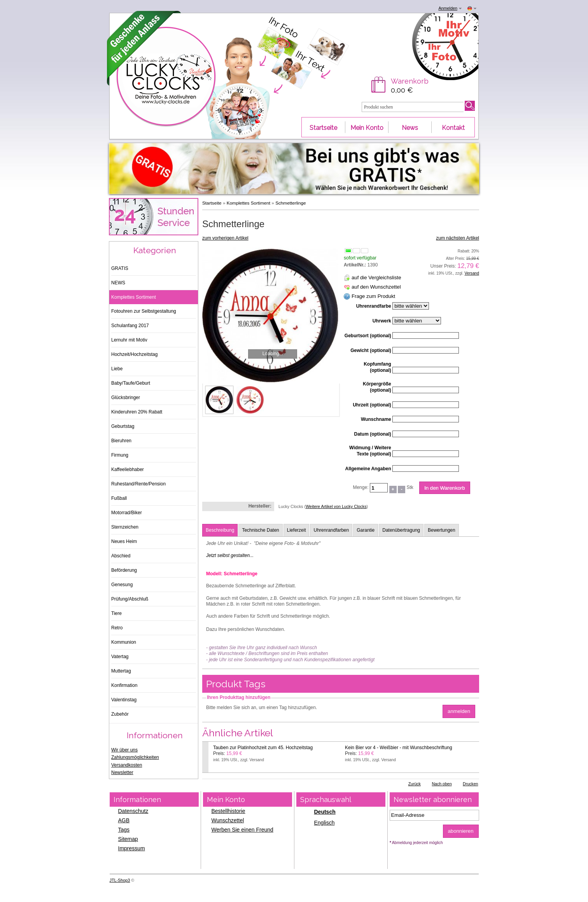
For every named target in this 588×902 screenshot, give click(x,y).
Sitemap (128, 839)
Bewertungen (442, 530)
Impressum (132, 848)
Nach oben (442, 784)
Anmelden (448, 8)
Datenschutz (133, 811)
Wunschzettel (228, 820)
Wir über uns (124, 750)
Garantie (366, 530)
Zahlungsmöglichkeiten (135, 757)
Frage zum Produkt (373, 296)
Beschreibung (220, 530)
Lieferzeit (297, 530)
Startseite (212, 203)
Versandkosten (127, 765)
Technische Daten (260, 530)
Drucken (470, 784)
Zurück (415, 784)
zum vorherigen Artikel (225, 238)
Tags (124, 830)
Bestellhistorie (228, 811)
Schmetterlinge (290, 203)
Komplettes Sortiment (248, 203)
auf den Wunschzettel (376, 287)
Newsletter (122, 772)
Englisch (325, 823)
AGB (124, 820)
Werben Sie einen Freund (242, 830)
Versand (472, 273)
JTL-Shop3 (120, 880)
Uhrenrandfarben (331, 530)
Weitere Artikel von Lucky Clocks (336, 506)
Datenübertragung (401, 530)
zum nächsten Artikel (458, 238)
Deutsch (325, 812)
